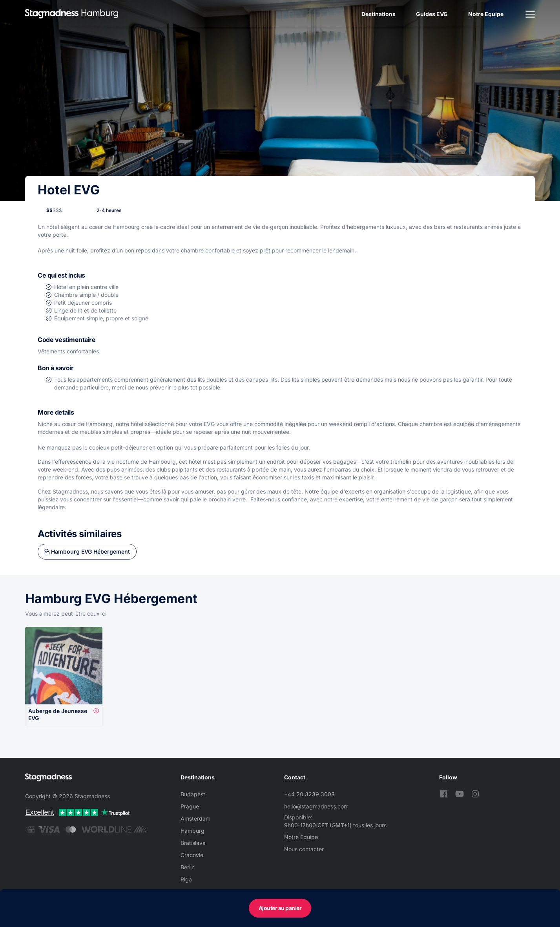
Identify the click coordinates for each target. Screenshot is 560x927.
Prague (190, 806)
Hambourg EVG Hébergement (90, 551)
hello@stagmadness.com (316, 806)
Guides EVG (432, 14)
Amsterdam (195, 818)
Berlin (188, 867)
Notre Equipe (486, 14)
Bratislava (193, 843)
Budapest (193, 794)
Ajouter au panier (280, 908)
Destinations (379, 14)
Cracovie (192, 855)
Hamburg (192, 831)
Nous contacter (304, 849)
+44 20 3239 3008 (309, 794)
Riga (186, 879)
